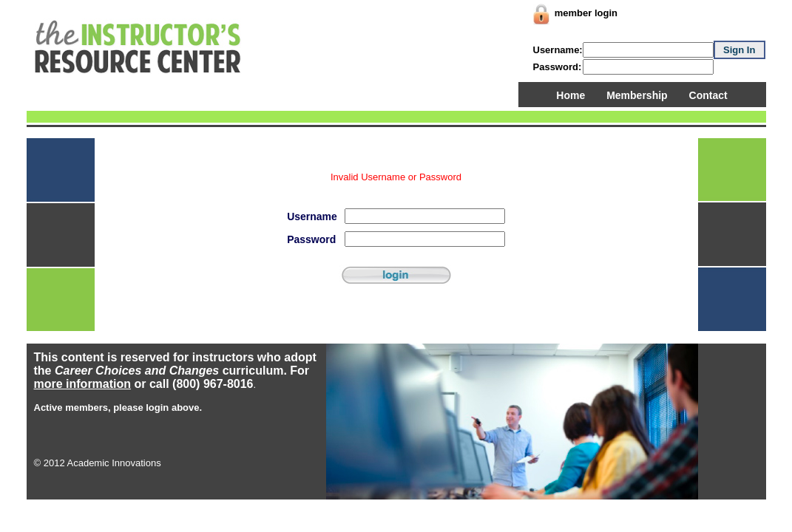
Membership (637, 95)
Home (571, 95)
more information (83, 384)
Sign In (739, 50)
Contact (708, 95)
